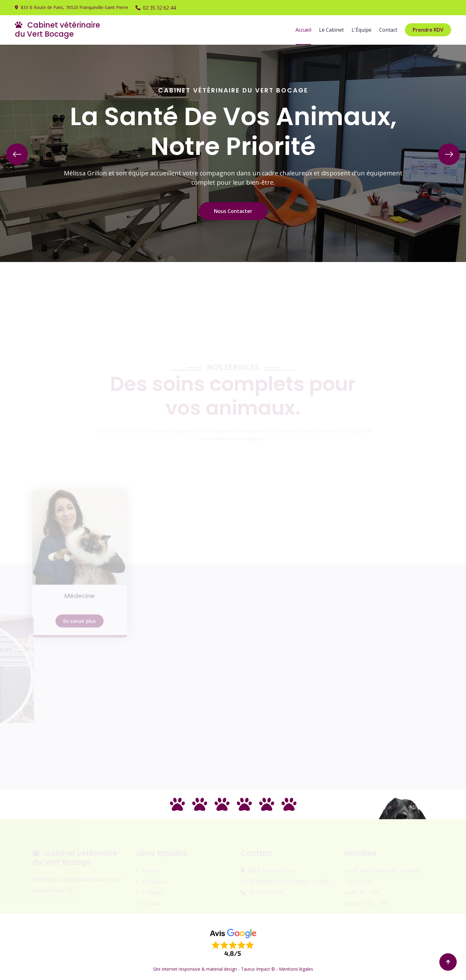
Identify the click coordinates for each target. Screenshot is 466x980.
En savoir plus (80, 662)
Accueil (303, 30)
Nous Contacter (233, 211)
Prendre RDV (428, 30)
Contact (388, 30)
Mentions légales (296, 969)
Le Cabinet (331, 30)
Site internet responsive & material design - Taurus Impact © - (216, 969)
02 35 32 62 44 (156, 8)
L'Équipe (362, 30)
